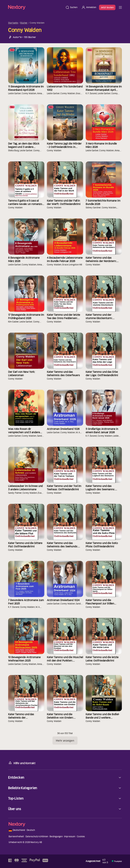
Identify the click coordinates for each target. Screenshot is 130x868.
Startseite (13, 23)
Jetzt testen (107, 7)
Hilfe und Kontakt (22, 763)
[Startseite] (36, 7)
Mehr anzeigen (65, 741)
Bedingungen (56, 837)
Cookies (81, 837)
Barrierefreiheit (16, 837)
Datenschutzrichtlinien (37, 837)
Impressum (70, 837)
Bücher (24, 23)
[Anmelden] (89, 7)
